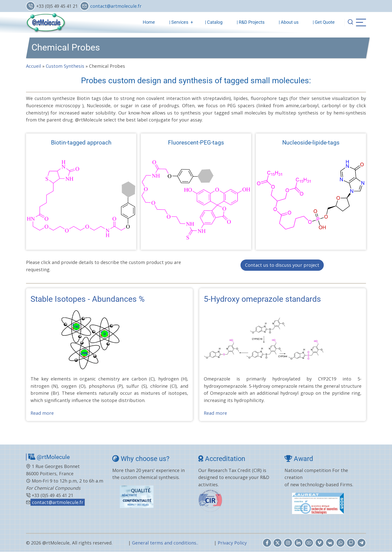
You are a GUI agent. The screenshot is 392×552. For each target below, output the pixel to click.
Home (149, 22)
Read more (42, 413)
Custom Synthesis (65, 66)
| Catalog (214, 22)
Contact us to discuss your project (282, 265)
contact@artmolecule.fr (116, 6)
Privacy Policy (232, 543)
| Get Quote (324, 22)
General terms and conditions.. (165, 543)
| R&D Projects (251, 22)
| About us (289, 22)
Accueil (33, 66)
